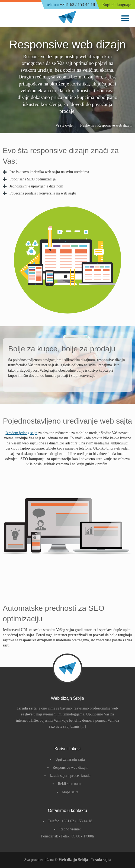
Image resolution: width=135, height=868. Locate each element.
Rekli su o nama (70, 784)
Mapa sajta (70, 792)
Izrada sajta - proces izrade (70, 776)
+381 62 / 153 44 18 (71, 5)
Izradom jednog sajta (21, 433)
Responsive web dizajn (70, 768)
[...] (83, 726)
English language (117, 4)
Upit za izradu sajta (70, 759)
